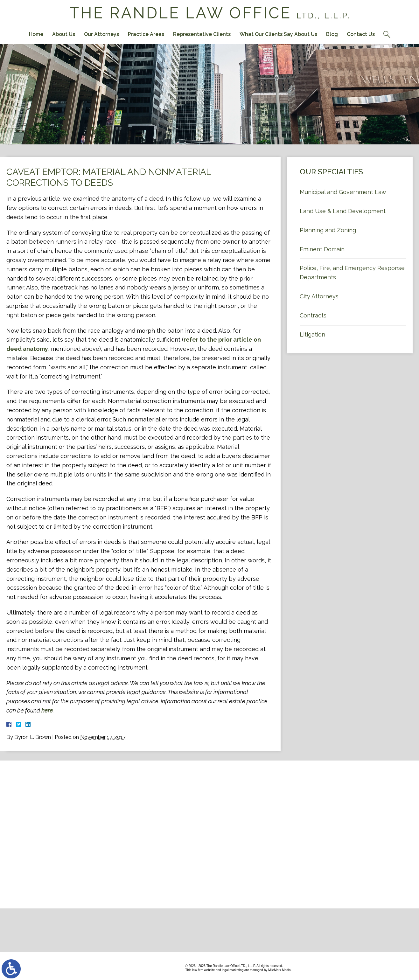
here (47, 710)
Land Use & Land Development (343, 211)
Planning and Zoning (328, 230)
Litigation (312, 334)
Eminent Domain (322, 249)
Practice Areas (146, 34)
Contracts (313, 315)
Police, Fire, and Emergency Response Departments (352, 273)
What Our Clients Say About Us (278, 34)
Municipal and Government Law (343, 192)
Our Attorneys (101, 34)
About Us (64, 34)
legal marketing (233, 970)
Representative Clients (202, 34)
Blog (332, 34)
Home (36, 34)
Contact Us (361, 34)
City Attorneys (319, 296)
